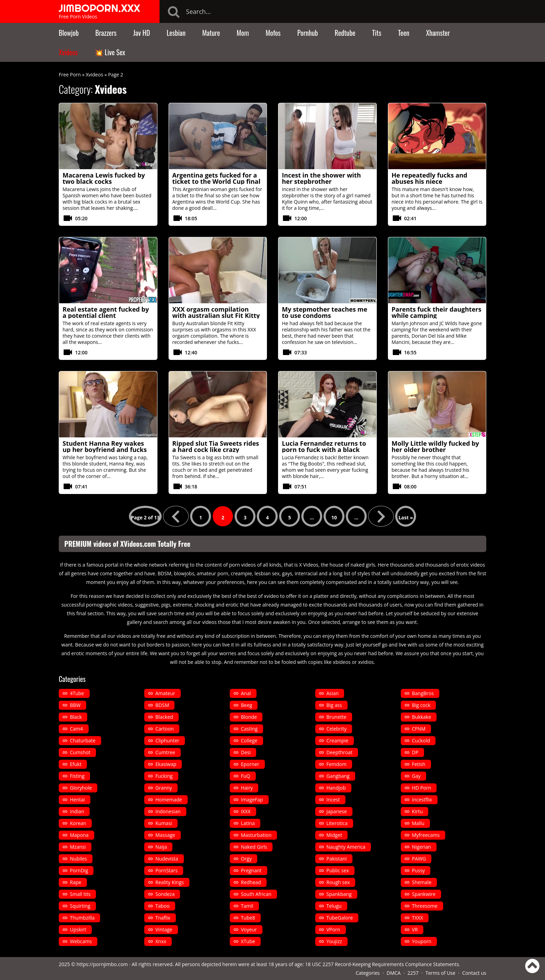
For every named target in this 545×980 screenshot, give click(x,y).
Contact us (474, 973)
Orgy (246, 859)
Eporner (250, 764)
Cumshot (80, 752)
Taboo (162, 906)
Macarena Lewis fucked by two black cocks (104, 178)
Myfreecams (426, 835)
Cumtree (165, 752)
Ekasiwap (166, 764)
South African (256, 894)
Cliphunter (167, 740)
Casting (249, 729)
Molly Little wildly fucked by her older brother (436, 446)
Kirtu (417, 811)
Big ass (334, 705)
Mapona (79, 835)
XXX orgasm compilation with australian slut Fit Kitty (216, 312)
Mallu (418, 823)
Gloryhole (81, 788)
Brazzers (106, 33)
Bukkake (421, 717)
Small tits (80, 894)
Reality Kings (170, 882)
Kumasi (164, 823)
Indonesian (168, 811)
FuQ (246, 776)
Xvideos (68, 52)
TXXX (417, 918)
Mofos (273, 33)
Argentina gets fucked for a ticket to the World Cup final (217, 178)
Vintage (164, 929)
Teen (404, 33)
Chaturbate (83, 740)
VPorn (333, 929)
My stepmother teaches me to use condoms (325, 312)
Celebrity (336, 729)
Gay (416, 776)
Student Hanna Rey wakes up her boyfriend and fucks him (105, 450)
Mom (243, 33)
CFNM (419, 729)
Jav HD (141, 33)
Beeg (246, 705)
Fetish (419, 764)
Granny (164, 788)
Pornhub (308, 33)
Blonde (249, 717)
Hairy (247, 788)
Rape (76, 882)
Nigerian (421, 847)
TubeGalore (340, 918)
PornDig (79, 870)
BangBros (423, 693)
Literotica (337, 823)
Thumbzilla (82, 918)
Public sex (338, 870)
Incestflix (422, 800)
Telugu (334, 906)
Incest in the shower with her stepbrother (321, 178)
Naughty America (346, 847)
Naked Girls (254, 847)
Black (76, 717)
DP (415, 752)
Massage (165, 835)
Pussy (418, 870)
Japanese (337, 811)
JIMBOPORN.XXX (99, 8)
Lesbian (176, 33)
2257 (413, 973)
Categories (368, 973)
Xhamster (438, 33)
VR (415, 929)
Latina (248, 823)
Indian (77, 811)
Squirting (80, 906)
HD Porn (421, 788)
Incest (333, 800)
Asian (332, 693)
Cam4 (76, 729)
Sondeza (165, 894)
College (249, 740)
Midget (334, 835)
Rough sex (338, 882)
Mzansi (78, 847)
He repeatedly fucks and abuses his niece (430, 178)
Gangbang (338, 776)
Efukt (76, 764)
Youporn (422, 941)
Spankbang (339, 894)
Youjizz (334, 941)
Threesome (425, 906)
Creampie (337, 740)
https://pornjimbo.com (102, 964)
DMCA (393, 973)
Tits (377, 33)
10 (334, 517)
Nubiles (78, 859)
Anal (246, 693)
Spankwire (424, 894)
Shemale (422, 882)
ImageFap (252, 800)
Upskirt (78, 929)
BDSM (162, 705)
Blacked (164, 717)
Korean (78, 823)
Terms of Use (440, 973)
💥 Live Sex (110, 52)
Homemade (169, 800)
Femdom (336, 764)
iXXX (246, 811)
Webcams (81, 941)
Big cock (421, 705)
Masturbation (256, 835)
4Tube (77, 693)
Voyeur (249, 929)
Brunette (336, 717)
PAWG (419, 859)
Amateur (165, 693)
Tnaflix (163, 918)
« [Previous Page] (176, 516)
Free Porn (70, 75)
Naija (161, 847)
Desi (246, 752)
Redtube (345, 33)
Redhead (251, 882)
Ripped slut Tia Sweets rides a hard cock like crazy (216, 446)
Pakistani (337, 859)
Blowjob (69, 33)
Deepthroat (339, 752)
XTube (248, 941)
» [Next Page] (381, 516)
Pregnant (251, 870)
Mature (211, 33)
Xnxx (161, 941)
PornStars (166, 870)
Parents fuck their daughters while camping (437, 312)
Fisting (77, 776)
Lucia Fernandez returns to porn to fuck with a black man (324, 450)
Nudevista (167, 859)
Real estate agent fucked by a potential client (106, 312)
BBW (75, 705)
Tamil (247, 906)
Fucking (164, 776)
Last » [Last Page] (406, 517)
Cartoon (165, 729)
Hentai (77, 800)
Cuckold (421, 740)
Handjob (336, 788)
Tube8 (248, 918)
